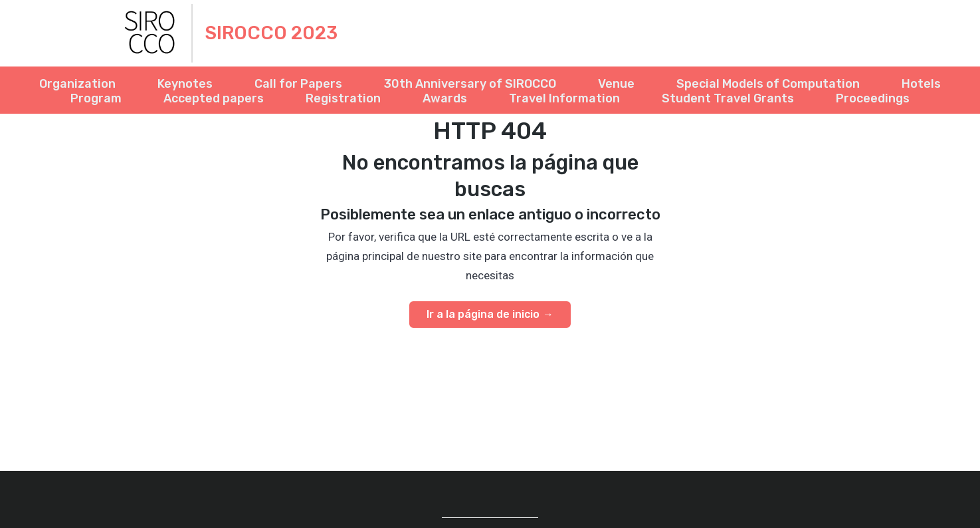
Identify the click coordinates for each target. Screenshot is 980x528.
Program (96, 99)
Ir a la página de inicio (483, 314)
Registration (343, 99)
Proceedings (873, 99)
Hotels (921, 84)
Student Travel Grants (728, 99)
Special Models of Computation (768, 84)
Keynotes (185, 84)
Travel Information (564, 99)
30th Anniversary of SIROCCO (470, 84)
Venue (616, 84)
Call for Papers (298, 84)
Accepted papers (214, 99)
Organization (77, 84)
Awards (445, 99)
